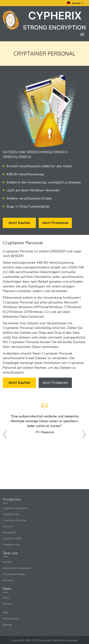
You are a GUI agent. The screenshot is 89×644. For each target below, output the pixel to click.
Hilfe (6, 613)
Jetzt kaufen (19, 223)
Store (6, 598)
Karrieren (8, 580)
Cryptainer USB (12, 538)
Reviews (8, 604)
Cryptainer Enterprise (15, 508)
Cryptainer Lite (11, 545)
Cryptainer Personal (14, 520)
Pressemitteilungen (14, 574)
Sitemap (8, 625)
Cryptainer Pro (11, 514)
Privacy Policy (11, 619)
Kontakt (7, 562)
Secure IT (8, 526)
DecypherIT (10, 533)
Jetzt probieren (55, 223)
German (75, 3)
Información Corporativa (17, 568)
